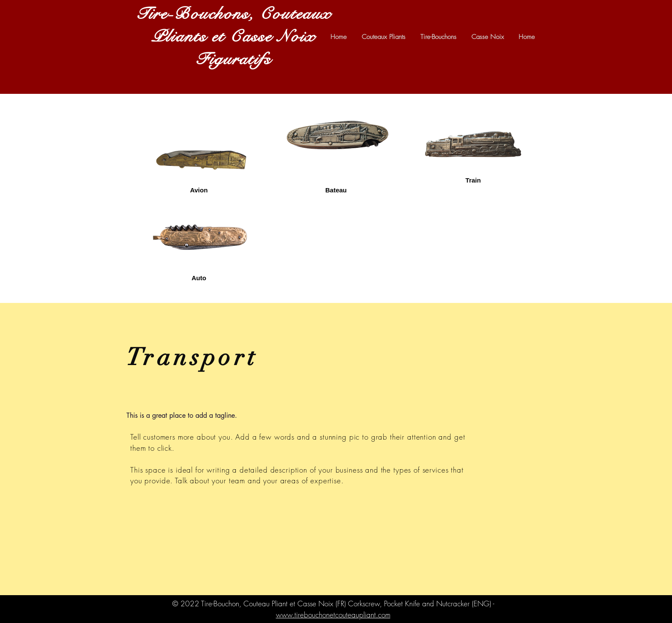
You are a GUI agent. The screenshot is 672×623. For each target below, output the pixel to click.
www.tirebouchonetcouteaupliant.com (333, 615)
